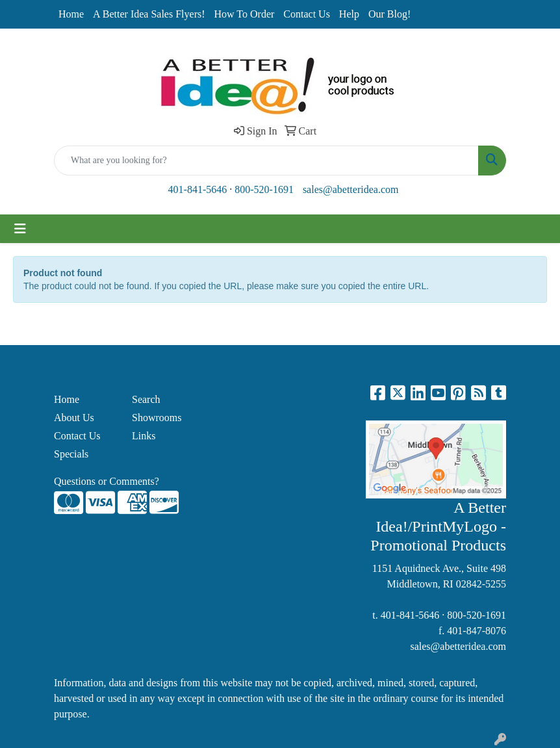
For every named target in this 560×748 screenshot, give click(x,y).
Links (144, 436)
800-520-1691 (264, 189)
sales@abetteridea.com (351, 189)
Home (71, 14)
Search (146, 399)
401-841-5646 (198, 189)
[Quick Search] (266, 161)
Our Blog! (389, 14)
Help (349, 14)
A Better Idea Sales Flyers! (149, 14)
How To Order (245, 14)
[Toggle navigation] (20, 229)
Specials (71, 454)
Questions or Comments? (107, 481)
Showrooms (157, 418)
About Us (74, 418)
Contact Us (307, 14)
